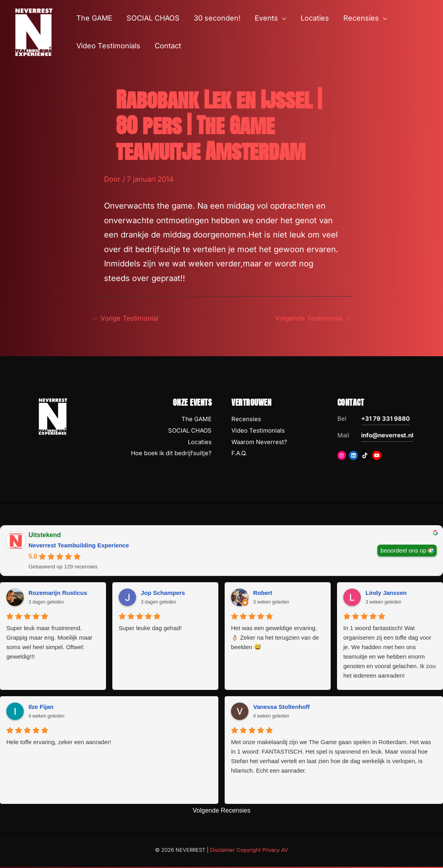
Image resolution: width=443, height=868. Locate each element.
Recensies (246, 420)
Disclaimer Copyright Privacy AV (249, 851)
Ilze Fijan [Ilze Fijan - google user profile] (41, 708)
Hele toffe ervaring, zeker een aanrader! (59, 743)
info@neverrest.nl (387, 436)
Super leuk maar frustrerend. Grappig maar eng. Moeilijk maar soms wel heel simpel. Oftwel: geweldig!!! (49, 643)
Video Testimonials (258, 432)
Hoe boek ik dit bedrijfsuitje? (171, 454)
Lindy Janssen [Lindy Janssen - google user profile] (386, 594)
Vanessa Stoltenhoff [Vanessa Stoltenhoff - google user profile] (281, 708)
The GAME (197, 420)
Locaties (200, 443)
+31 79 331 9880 (385, 420)
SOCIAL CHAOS (190, 432)
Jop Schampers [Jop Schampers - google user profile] (163, 594)
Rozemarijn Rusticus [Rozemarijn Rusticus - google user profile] (58, 594)
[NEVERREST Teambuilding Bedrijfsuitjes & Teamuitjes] (34, 31)
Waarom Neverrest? (259, 443)
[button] (282, 18)
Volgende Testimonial (310, 319)
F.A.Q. (239, 454)
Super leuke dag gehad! (150, 629)
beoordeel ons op (403, 552)
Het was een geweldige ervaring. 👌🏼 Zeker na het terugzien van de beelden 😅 (275, 639)
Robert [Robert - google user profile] (263, 594)
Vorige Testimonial (128, 319)
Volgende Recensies (221, 812)
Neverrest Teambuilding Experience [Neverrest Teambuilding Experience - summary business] (79, 546)
